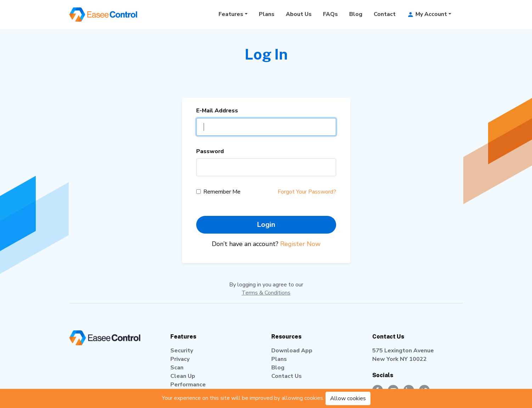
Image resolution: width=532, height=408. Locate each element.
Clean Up (183, 376)
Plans (267, 14)
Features (231, 14)
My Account (427, 14)
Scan (177, 368)
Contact (385, 14)
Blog (356, 14)
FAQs (330, 14)
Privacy (180, 359)
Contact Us (287, 376)
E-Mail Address (217, 111)
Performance (188, 385)
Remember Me (222, 192)
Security (182, 351)
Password (210, 151)
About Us (299, 14)
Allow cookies (348, 398)
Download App (292, 351)
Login (266, 225)
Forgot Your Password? (307, 192)
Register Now (300, 244)
